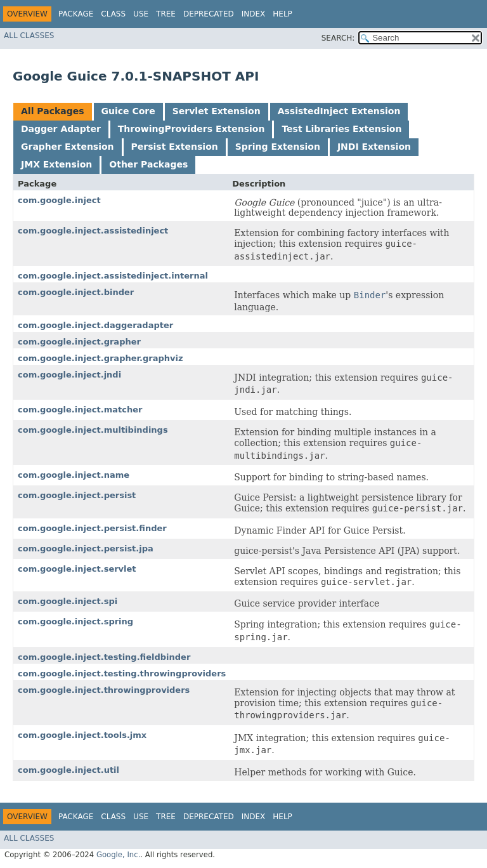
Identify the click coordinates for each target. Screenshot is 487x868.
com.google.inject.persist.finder (92, 528)
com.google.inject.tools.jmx (82, 735)
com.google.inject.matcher (80, 410)
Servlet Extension (217, 111)
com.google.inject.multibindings (93, 430)
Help (282, 14)
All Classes (29, 36)
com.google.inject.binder (76, 292)
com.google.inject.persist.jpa (86, 549)
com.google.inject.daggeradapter (95, 325)
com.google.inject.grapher (79, 342)
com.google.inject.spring (75, 621)
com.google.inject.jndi (69, 375)
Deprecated (209, 14)
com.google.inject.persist (77, 495)
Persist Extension (175, 147)
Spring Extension (278, 147)
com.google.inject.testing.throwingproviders (122, 674)
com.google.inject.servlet (77, 569)
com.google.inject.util (68, 770)
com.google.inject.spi (68, 601)
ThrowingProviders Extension (192, 129)
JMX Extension (56, 164)
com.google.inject (59, 200)
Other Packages (148, 164)
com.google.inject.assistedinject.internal (113, 276)
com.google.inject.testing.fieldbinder (104, 657)
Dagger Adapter (61, 129)
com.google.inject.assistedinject (93, 231)
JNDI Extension (374, 147)
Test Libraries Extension (341, 129)
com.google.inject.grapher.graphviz (101, 358)
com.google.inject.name (74, 475)
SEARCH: (338, 38)
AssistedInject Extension (339, 111)
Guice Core (128, 111)
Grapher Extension (68, 147)
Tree (166, 14)
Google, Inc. (118, 855)
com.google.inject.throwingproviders (104, 690)
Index (254, 14)
